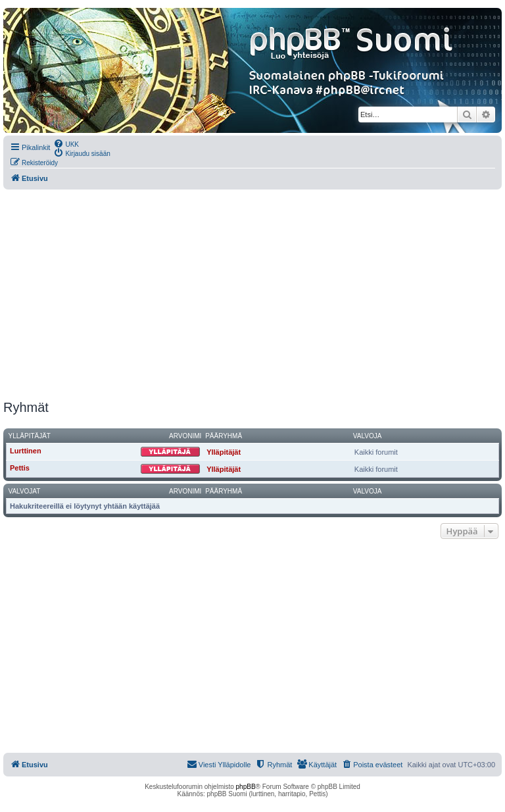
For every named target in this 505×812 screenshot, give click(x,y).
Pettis (20, 468)
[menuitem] (66, 143)
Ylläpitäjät (30, 436)
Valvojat (25, 491)
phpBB (246, 787)
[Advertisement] (252, 295)
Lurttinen (26, 451)
